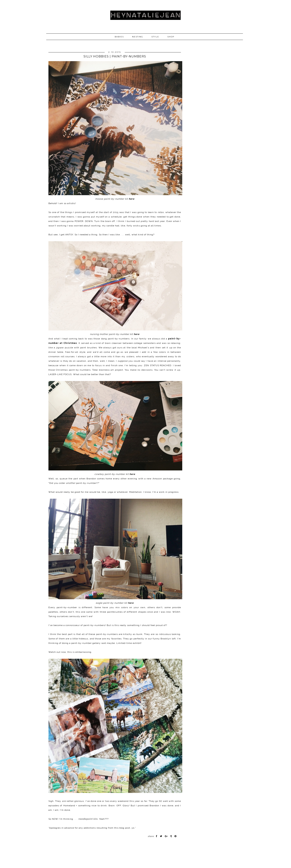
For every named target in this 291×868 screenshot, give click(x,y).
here (132, 199)
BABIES (119, 37)
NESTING (138, 37)
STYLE (155, 37)
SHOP (171, 37)
